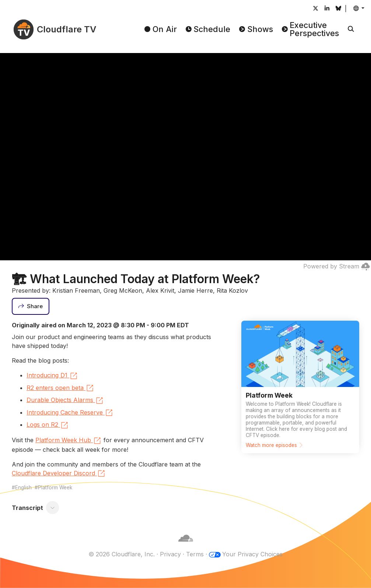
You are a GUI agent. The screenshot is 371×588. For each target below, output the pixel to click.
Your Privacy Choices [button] (252, 554)
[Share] (31, 306)
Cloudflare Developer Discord (59, 473)
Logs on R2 (48, 425)
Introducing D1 (52, 376)
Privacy (170, 554)
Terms (195, 554)
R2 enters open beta (60, 388)
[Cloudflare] (186, 545)
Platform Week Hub (69, 441)
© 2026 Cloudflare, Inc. (122, 554)
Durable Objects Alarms (65, 401)
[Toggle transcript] (53, 508)
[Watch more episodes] (300, 387)
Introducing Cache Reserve (70, 413)
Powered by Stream (337, 266)
